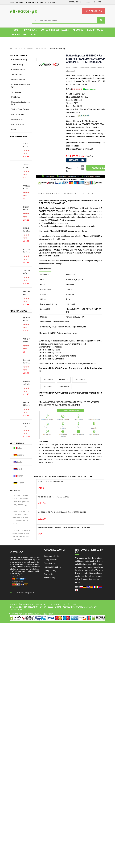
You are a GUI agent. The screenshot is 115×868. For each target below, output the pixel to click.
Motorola (41, 49)
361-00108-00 (16, 610)
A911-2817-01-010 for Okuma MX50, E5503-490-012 (27, 145)
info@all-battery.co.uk (25, 592)
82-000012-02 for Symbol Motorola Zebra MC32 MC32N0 (62, 512)
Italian (18, 448)
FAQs (88, 2)
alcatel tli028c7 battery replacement (80, 607)
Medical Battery (21, 79)
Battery (19, 49)
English (18, 462)
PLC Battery (21, 97)
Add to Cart (99, 168)
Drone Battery (21, 119)
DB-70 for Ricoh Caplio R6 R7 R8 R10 (27, 293)
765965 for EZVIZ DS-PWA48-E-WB (27, 166)
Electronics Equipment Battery (21, 103)
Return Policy (27, 604)
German (19, 483)
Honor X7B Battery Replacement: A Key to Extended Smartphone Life (21, 535)
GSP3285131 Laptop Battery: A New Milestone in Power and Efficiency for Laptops (21, 517)
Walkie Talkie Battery (21, 109)
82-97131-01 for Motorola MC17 (52, 481)
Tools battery (49, 574)
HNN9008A (80, 380)
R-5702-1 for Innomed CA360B (27, 425)
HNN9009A (48, 380)
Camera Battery (21, 69)
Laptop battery (50, 570)
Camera (29, 49)
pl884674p (34, 607)
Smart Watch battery (52, 567)
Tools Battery (21, 74)
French (18, 476)
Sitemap (98, 2)
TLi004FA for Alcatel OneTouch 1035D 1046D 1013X (27, 272)
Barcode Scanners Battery (21, 86)
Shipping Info (55, 604)
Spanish (19, 455)
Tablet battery (49, 563)
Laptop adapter (50, 560)
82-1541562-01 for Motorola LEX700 (54, 497)
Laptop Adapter (21, 124)
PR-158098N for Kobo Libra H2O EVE (27, 208)
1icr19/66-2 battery (19, 607)
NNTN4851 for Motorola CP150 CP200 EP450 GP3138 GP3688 (64, 527)
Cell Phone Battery (21, 59)
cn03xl (58, 607)
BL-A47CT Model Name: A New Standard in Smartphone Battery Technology (21, 500)
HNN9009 (47, 387)
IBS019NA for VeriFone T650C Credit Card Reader (27, 404)
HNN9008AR (64, 387)
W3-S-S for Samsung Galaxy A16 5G (27, 340)
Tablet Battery (21, 64)
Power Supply (49, 578)
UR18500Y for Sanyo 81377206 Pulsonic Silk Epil (27, 187)
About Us (14, 604)
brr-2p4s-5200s (46, 607)
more (14, 130)
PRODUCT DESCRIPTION (49, 194)
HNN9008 (64, 380)
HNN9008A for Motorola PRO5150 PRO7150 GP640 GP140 (27, 319)
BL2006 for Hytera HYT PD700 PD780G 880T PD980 (27, 362)
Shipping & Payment (74, 194)
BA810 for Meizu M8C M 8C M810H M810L (27, 383)
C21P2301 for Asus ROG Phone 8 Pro (27, 251)
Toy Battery (21, 92)
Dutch (18, 469)
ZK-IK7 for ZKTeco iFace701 (27, 230)
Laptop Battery (21, 114)
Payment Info (75, 2)
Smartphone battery (52, 556)
